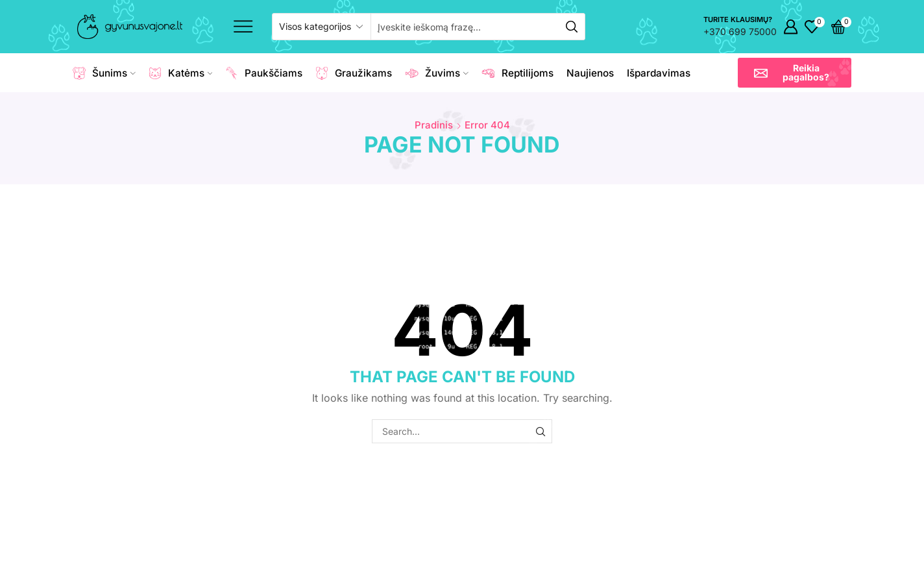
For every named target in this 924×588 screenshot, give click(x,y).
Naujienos (590, 73)
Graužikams (354, 73)
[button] (795, 73)
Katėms (181, 73)
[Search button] (572, 27)
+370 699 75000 (740, 31)
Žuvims (437, 73)
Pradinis (434, 125)
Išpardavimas (659, 73)
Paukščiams (264, 73)
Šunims (104, 73)
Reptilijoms (517, 73)
